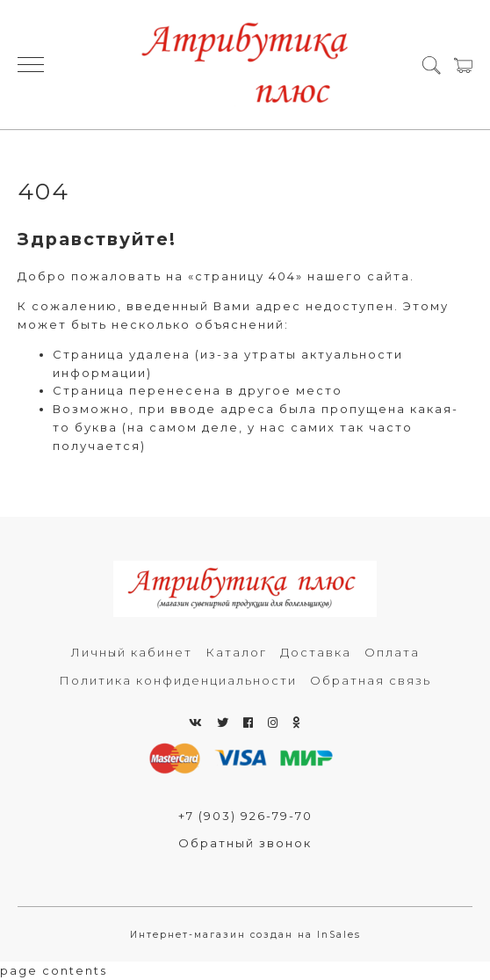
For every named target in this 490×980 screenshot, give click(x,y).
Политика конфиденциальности (178, 680)
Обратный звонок (245, 843)
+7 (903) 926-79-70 (245, 816)
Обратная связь (371, 680)
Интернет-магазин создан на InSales (245, 935)
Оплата (392, 652)
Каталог (236, 652)
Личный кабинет (132, 652)
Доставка (316, 652)
